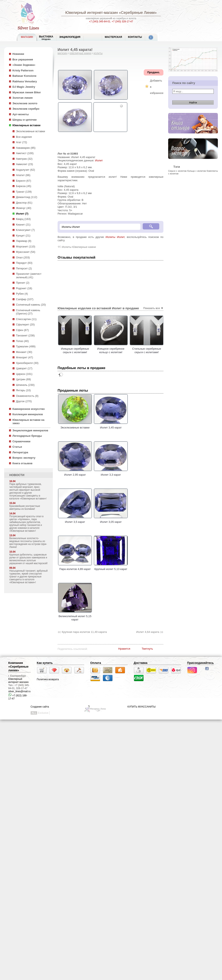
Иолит (99, 160)
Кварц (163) (23, 219)
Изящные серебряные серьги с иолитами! (89, 350)
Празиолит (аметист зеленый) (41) (29, 276)
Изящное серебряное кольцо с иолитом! (125, 350)
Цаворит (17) (24, 368)
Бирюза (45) (24, 186)
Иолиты (98, 53)
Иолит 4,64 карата (148, 632)
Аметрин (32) (24, 159)
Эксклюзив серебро (26, 109)
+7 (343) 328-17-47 (122, 22)
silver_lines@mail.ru (19, 691)
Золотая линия (22, 98)
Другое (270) (24, 401)
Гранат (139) (24, 192)
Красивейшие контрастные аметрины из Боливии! (25, 507)
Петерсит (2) (24, 268)
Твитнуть (147, 649)
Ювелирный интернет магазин (18, 681)
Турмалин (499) (26, 346)
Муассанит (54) (26, 252)
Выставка (46, 38)
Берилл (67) (24, 181)
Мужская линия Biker (27, 92)
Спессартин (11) (26, 319)
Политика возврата (48, 679)
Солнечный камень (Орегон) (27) (28, 312)
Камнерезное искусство (29, 409)
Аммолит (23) (24, 164)
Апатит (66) (23, 175)
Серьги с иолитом (177, 171)
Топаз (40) (22, 341)
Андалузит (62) (25, 170)
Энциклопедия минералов (30, 430)
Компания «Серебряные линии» (18, 667)
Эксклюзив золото (25, 103)
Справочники (21, 441)
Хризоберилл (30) (27, 363)
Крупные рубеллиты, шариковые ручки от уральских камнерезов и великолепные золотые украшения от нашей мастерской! (28, 559)
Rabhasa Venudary (25, 81)
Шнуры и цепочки (25, 120)
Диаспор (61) (24, 203)
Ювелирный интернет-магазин (92, 13)
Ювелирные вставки (26, 125)
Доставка (141, 663)
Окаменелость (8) (27, 396)
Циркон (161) (24, 374)
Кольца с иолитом (197, 171)
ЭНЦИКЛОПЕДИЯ (70, 37)
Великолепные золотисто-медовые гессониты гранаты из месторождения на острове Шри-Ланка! (28, 543)
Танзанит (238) (25, 335)
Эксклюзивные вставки (31, 131)
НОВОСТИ (17, 475)
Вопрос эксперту (24, 458)
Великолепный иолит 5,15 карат (75, 616)
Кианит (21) (23, 225)
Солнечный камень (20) (31, 305)
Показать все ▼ (153, 308)
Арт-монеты (21, 114)
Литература (20, 452)
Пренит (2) (23, 283)
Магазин (62, 53)
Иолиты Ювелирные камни (79, 247)
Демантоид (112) (27, 197)
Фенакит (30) (24, 352)
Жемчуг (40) (24, 208)
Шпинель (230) (25, 385)
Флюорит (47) (24, 357)
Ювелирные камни (80, 53)
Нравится (124, 649)
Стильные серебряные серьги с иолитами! (160, 350)
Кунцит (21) (23, 236)
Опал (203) (23, 257)
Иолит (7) (22, 214)
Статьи (17, 447)
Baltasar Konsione (24, 76)
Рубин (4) (22, 294)
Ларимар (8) (24, 241)
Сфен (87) (22, 330)
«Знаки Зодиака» (24, 65)
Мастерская (113, 37)
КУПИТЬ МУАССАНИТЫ (142, 707)
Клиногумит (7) (25, 230)
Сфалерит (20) (25, 324)
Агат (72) (22, 142)
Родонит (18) (24, 288)
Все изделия (24, 137)
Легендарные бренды (27, 436)
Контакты (135, 37)
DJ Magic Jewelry (24, 87)
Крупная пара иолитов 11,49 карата (84, 632)
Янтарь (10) (23, 390)
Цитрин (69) (23, 379)
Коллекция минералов (28, 414)
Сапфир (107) (25, 299)
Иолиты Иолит (115, 237)
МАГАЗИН (27, 37)
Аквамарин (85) (26, 148)
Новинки (18, 54)
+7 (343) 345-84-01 (100, 22)
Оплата (96, 663)
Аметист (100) (25, 153)
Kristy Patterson (23, 70)
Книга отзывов (22, 463)
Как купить (45, 663)
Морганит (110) (26, 246)
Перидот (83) (24, 263)
